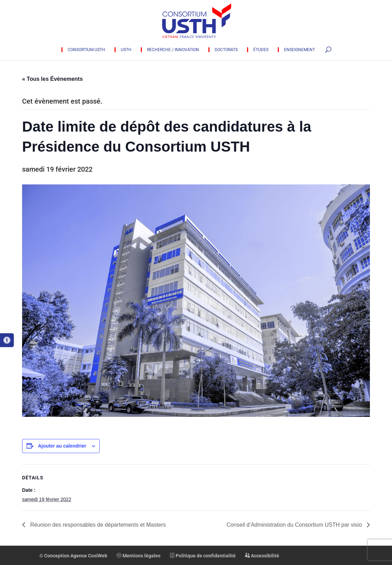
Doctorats (226, 50)
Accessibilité (262, 556)
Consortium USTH (86, 50)
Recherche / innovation (173, 50)
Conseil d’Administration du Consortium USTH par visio (295, 525)
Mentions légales (139, 556)
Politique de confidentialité (203, 556)
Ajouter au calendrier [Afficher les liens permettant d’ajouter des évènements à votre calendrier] (62, 446)
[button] (7, 340)
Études (261, 50)
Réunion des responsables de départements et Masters (97, 525)
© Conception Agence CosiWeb (73, 556)
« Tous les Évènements (52, 79)
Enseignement (300, 50)
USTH (126, 50)
